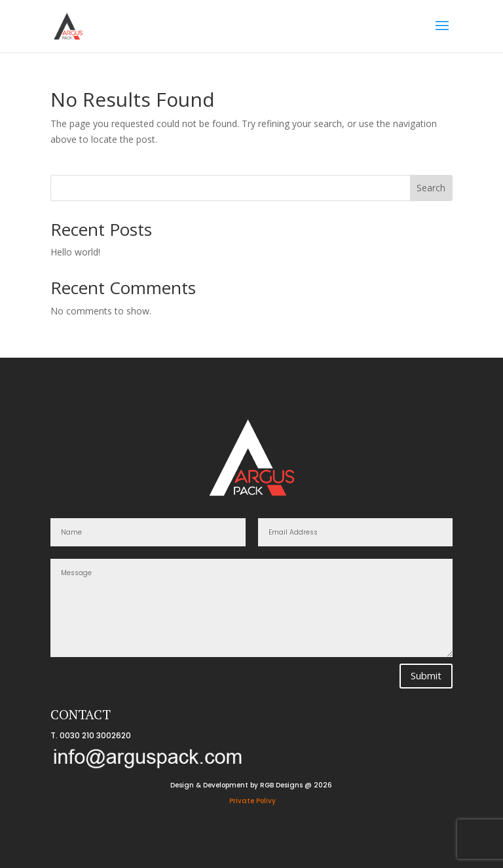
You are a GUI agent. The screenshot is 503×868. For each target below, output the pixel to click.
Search (431, 188)
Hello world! (75, 252)
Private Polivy (252, 801)
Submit (426, 675)
